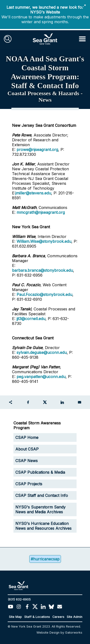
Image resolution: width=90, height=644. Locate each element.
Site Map (15, 617)
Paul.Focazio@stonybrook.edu (44, 294)
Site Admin (75, 617)
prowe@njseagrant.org (37, 150)
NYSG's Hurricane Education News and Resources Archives (43, 526)
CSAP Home (27, 437)
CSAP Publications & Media (40, 472)
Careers (58, 617)
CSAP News (27, 461)
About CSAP (27, 449)
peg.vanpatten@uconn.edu (41, 377)
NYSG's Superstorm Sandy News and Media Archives (40, 509)
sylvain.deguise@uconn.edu (42, 352)
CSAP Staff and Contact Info (42, 495)
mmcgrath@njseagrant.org (41, 212)
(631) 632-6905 (19, 599)
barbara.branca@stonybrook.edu (42, 270)
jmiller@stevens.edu (33, 193)
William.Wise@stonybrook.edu (44, 241)
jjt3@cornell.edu (31, 319)
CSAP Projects (29, 484)
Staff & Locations (37, 617)
